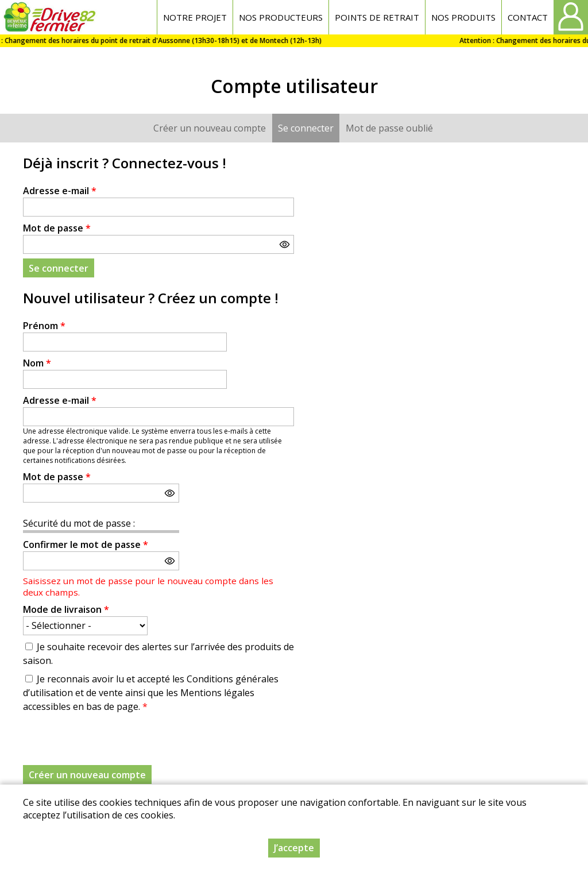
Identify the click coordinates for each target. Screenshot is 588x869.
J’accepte (294, 848)
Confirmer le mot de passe (86, 544)
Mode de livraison (66, 609)
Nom (37, 363)
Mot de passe (57, 228)
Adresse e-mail (60, 191)
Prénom (44, 326)
